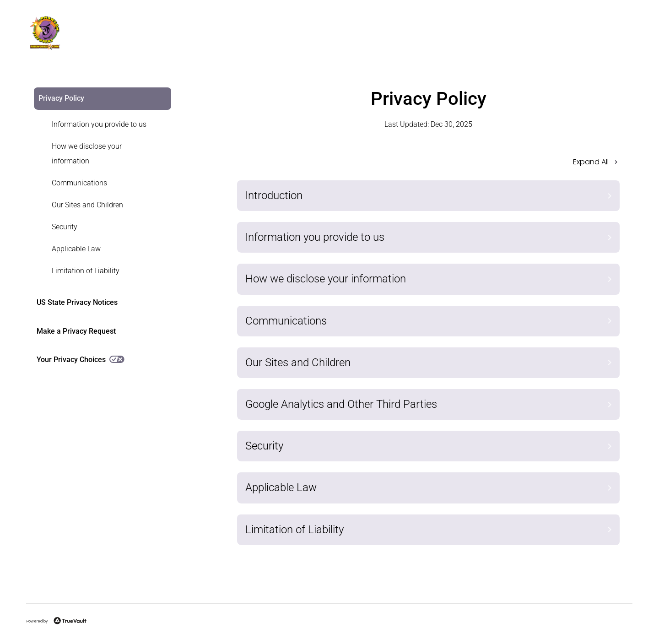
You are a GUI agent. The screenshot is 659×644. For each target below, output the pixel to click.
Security (65, 227)
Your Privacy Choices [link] (81, 360)
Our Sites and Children (87, 205)
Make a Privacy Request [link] (76, 331)
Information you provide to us (99, 124)
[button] (429, 165)
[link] (97, 124)
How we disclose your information (87, 154)
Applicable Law (76, 249)
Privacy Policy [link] (61, 98)
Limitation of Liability (86, 271)
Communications (79, 183)
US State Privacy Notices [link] (77, 302)
